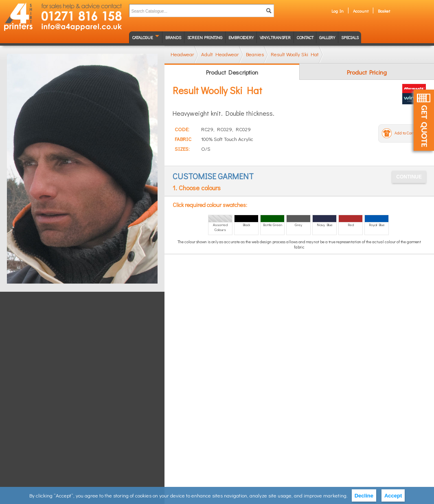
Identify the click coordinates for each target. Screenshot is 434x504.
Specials (350, 37)
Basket (384, 11)
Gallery (327, 37)
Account (361, 11)
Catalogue (143, 37)
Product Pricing (367, 72)
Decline (364, 496)
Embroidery (241, 37)
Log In (338, 11)
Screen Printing (205, 37)
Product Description (232, 72)
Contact (305, 37)
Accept (393, 496)
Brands (173, 37)
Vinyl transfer (275, 37)
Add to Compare (408, 133)
